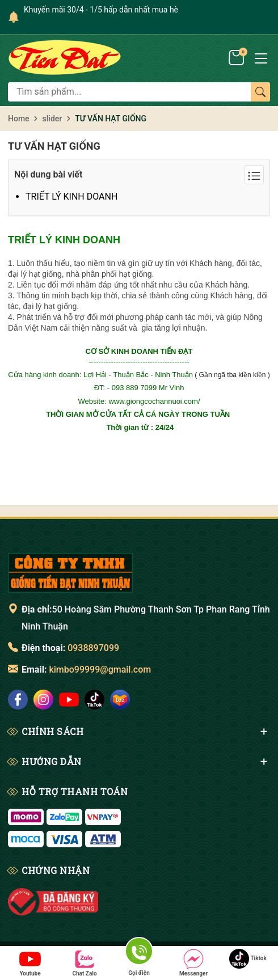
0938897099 (93, 648)
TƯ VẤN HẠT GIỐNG (54, 146)
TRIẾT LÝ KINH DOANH (71, 197)
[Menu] (261, 57)
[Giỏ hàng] (237, 57)
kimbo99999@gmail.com (100, 669)
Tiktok (248, 959)
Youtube (30, 963)
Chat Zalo (84, 963)
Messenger (193, 963)
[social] (18, 700)
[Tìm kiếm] (260, 92)
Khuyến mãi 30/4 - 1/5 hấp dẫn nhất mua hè (101, 10)
